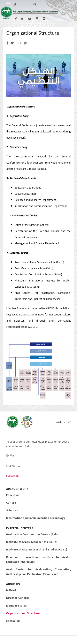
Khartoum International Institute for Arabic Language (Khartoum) (38, 560)
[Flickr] (44, 19)
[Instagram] (37, 19)
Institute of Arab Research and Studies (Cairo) (37, 549)
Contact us (13, 621)
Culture (11, 503)
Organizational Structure (23, 613)
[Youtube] (30, 19)
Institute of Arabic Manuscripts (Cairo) (32, 542)
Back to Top (63, 422)
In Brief (11, 590)
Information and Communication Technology (36, 518)
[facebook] (16, 19)
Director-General (17, 598)
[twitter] (22, 19)
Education (13, 495)
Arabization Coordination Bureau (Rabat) (33, 534)
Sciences (12, 510)
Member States (16, 606)
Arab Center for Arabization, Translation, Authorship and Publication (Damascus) (38, 572)
